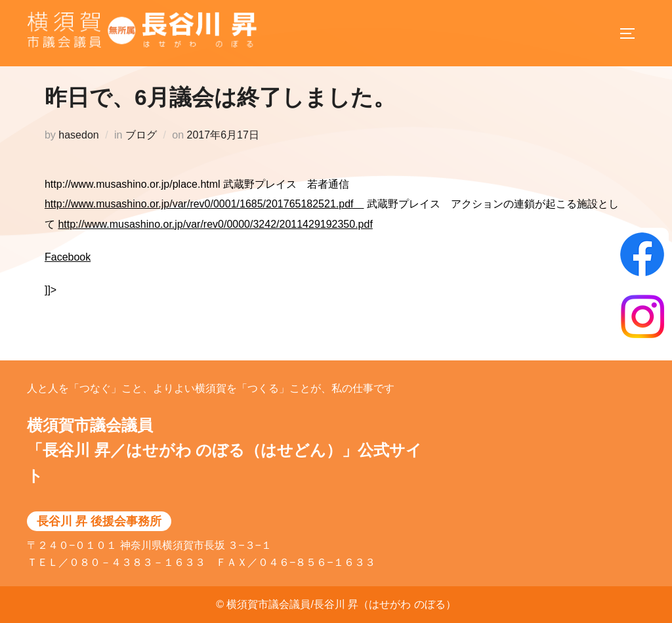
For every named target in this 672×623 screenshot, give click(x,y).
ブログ (141, 149)
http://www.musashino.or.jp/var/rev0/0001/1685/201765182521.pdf (204, 218)
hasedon (78, 149)
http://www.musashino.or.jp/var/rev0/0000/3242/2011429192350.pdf (215, 238)
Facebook (68, 271)
